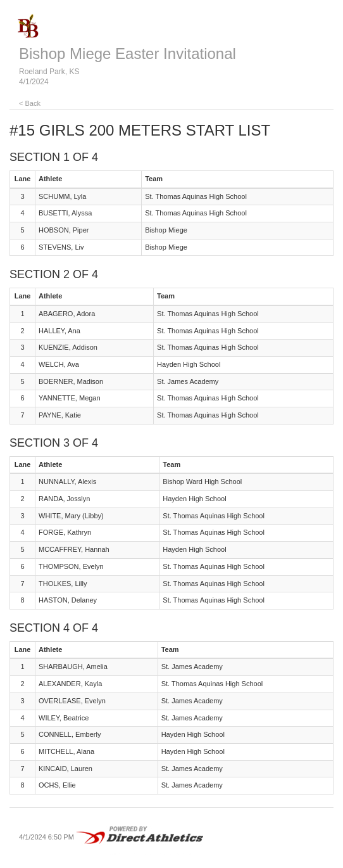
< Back (30, 103)
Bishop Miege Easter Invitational (128, 54)
